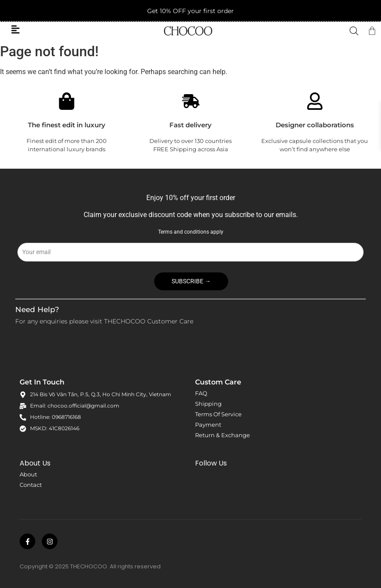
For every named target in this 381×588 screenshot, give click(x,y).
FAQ (201, 393)
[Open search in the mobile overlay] (354, 31)
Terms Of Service (218, 414)
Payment (208, 425)
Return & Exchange (223, 435)
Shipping (208, 404)
